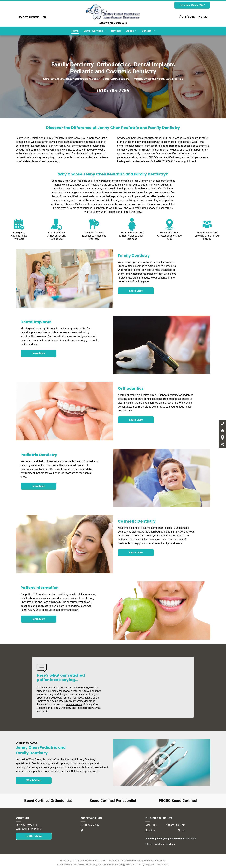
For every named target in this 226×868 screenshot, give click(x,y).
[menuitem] (75, 31)
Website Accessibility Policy (155, 860)
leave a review (74, 704)
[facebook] (82, 831)
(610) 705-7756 (193, 17)
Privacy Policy (66, 860)
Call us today (149, 208)
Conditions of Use (108, 860)
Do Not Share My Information (87, 860)
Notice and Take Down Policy (130, 860)
